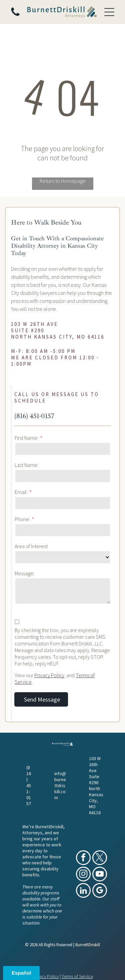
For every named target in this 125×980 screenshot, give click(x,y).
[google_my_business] (100, 891)
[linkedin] (83, 891)
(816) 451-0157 (34, 416)
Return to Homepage (63, 181)
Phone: (22, 519)
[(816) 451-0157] (15, 15)
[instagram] (83, 875)
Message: (24, 573)
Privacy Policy (49, 675)
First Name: (26, 438)
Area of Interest (31, 546)
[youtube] (100, 875)
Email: (21, 492)
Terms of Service (77, 976)
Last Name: (26, 465)
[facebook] (83, 859)
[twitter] (100, 859)
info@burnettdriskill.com (60, 785)
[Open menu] (109, 12)
